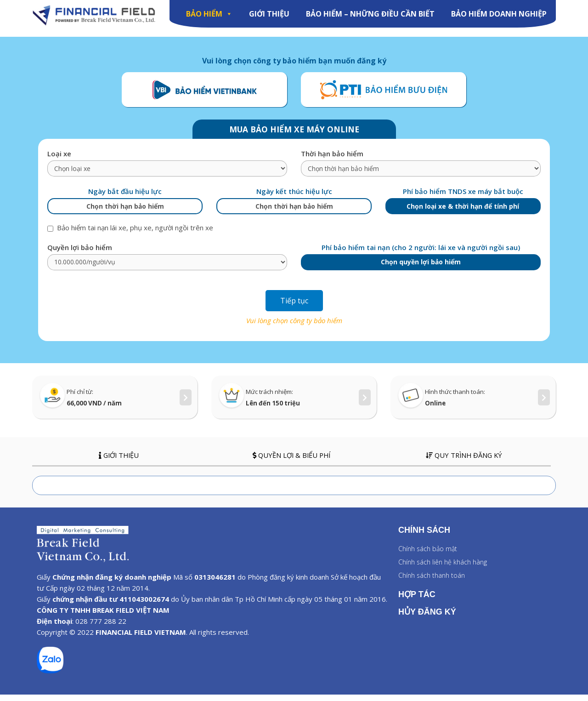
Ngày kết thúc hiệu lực (294, 198)
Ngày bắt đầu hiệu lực (125, 198)
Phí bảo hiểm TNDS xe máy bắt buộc (463, 198)
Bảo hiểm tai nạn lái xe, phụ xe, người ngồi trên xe (130, 234)
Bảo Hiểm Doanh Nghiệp (499, 14)
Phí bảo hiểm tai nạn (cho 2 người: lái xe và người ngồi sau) (421, 253)
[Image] (94, 15)
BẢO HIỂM (209, 14)
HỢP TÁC (417, 600)
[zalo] (50, 677)
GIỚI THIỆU (269, 14)
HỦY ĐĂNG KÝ (427, 618)
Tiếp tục (294, 307)
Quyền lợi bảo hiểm (80, 253)
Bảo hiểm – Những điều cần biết (370, 14)
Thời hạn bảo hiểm (332, 160)
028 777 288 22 (101, 627)
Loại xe (59, 160)
